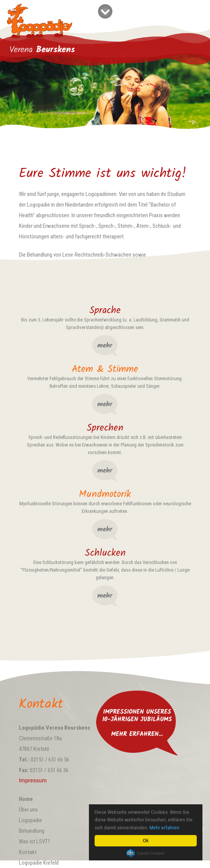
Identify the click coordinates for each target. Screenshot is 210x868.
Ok (145, 841)
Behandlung (32, 831)
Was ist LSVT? (34, 841)
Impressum (33, 781)
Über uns (28, 810)
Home (26, 799)
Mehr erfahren (164, 827)
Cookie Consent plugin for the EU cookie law (146, 853)
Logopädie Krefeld (39, 863)
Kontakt (28, 852)
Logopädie (30, 820)
